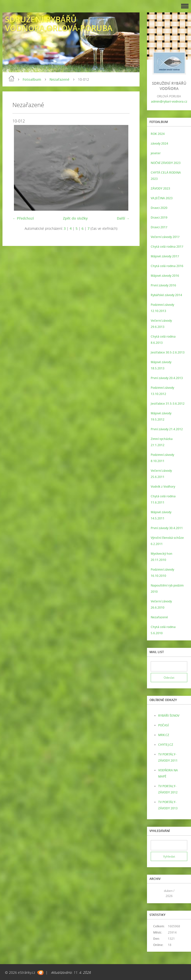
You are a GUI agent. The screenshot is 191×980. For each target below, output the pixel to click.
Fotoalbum (32, 79)
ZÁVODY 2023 (160, 188)
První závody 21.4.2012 (167, 429)
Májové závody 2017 (165, 256)
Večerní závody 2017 (165, 237)
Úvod (11, 78)
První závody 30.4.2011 (167, 528)
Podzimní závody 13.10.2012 (162, 391)
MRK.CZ (164, 735)
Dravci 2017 (159, 227)
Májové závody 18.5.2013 (161, 365)
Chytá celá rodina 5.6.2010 (163, 630)
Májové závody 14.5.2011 (161, 515)
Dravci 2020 (159, 208)
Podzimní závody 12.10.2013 (162, 308)
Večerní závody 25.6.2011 (161, 474)
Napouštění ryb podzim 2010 (167, 588)
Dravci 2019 (159, 217)
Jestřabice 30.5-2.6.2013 (168, 352)
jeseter (156, 153)
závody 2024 (159, 143)
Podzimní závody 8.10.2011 (162, 458)
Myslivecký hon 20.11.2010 (162, 557)
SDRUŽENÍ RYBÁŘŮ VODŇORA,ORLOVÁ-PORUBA (59, 24)
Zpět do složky (75, 218)
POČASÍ (164, 725)
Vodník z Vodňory (163, 487)
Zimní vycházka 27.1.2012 (162, 442)
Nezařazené (59, 79)
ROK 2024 (158, 134)
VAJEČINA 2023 (162, 198)
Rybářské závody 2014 (166, 295)
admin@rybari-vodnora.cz (169, 101)
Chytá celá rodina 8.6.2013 (163, 340)
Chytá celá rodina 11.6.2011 (163, 499)
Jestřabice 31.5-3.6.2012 (168, 404)
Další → (123, 218)
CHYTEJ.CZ (166, 745)
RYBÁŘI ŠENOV (169, 716)
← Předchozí (23, 218)
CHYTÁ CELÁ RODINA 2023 (166, 176)
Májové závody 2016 (165, 276)
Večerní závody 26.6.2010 (161, 604)
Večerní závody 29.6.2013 (161, 324)
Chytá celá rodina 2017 (167, 247)
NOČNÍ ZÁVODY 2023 (166, 163)
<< (156, 893)
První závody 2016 (163, 285)
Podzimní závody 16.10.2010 (162, 573)
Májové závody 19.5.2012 (161, 416)
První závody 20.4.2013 (167, 378)
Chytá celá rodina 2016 (167, 266)
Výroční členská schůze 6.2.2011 (167, 541)
